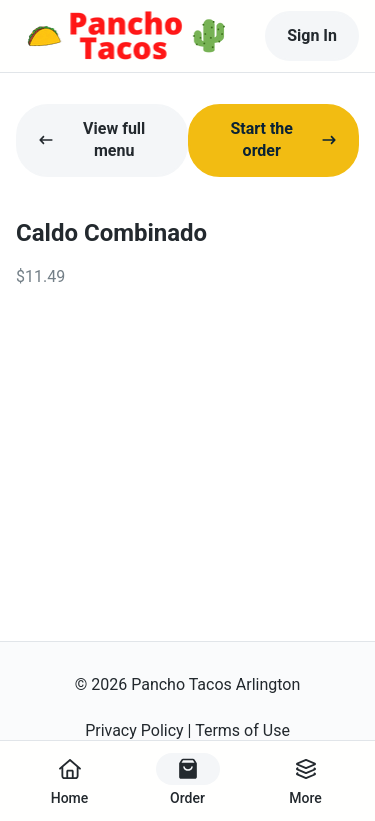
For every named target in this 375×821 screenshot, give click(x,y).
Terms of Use (242, 730)
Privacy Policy (134, 730)
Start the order (283, 139)
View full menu (91, 139)
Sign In (312, 35)
